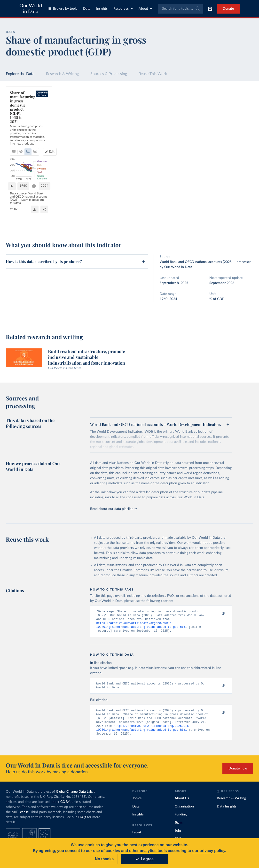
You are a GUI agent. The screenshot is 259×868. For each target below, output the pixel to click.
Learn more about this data (117, 220)
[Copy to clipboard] (218, 614)
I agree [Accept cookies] (145, 859)
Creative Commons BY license (142, 570)
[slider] (36, 211)
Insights (102, 9)
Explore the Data (20, 74)
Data (87, 9)
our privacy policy (209, 851)
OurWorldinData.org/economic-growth (35, 225)
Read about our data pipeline (113, 509)
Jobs (178, 834)
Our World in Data (31, 9)
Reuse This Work (153, 74)
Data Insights (227, 810)
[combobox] (181, 9)
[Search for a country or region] (222, 106)
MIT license (20, 816)
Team (179, 826)
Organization (184, 810)
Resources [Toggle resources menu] (123, 9)
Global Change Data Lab (74, 795)
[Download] (164, 223)
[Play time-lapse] (14, 211)
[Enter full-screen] (183, 223)
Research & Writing (62, 74)
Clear (244, 127)
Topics (137, 802)
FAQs (82, 821)
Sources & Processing (109, 74)
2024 (181, 211)
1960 (25, 211)
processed (244, 262)
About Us (182, 802)
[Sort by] (217, 118)
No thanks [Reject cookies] (104, 859)
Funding (181, 818)
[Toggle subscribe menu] (210, 9)
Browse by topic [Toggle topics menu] (63, 9)
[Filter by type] (222, 198)
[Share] (174, 223)
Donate (228, 9)
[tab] (20, 122)
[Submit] (197, 9)
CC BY (66, 225)
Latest (137, 836)
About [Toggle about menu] (145, 9)
